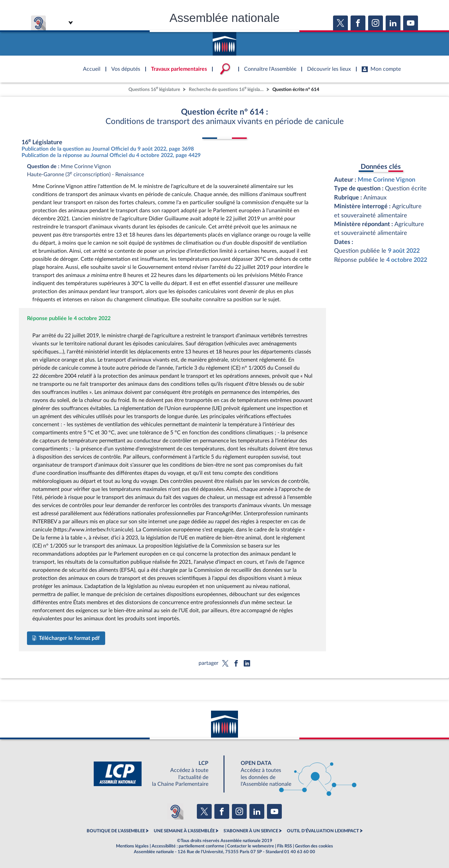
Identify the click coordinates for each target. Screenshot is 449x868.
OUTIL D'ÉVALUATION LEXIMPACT (323, 831)
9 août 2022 (404, 251)
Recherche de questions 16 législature (227, 89)
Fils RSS (285, 846)
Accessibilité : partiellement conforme (188, 846)
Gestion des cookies (314, 846)
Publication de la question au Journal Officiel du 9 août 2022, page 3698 (108, 149)
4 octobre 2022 (407, 260)
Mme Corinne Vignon (386, 180)
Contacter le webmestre (251, 846)
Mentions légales (132, 846)
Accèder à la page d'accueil (224, 41)
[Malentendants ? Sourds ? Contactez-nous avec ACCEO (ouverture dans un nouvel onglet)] (175, 811)
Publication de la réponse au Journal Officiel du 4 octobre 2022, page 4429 (111, 155)
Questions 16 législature (154, 89)
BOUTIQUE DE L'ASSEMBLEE (116, 831)
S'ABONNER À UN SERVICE (251, 831)
